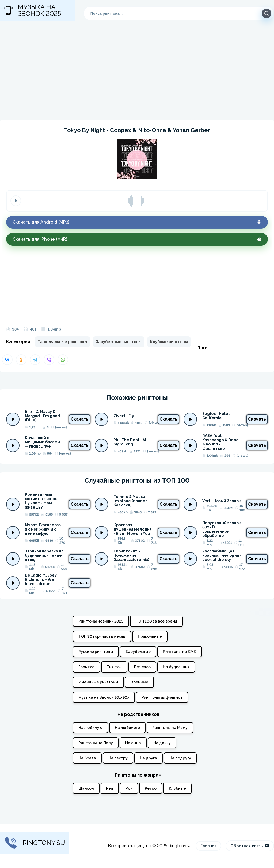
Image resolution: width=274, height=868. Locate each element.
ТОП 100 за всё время (156, 621)
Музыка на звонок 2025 (33, 10)
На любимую (90, 728)
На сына (133, 743)
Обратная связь (250, 846)
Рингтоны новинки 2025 (101, 621)
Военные (139, 682)
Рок (129, 788)
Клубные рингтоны (169, 342)
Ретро (151, 788)
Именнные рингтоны (98, 682)
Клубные (177, 788)
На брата (87, 758)
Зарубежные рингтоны (119, 342)
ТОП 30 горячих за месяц (102, 636)
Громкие (86, 667)
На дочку (162, 743)
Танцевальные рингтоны (62, 342)
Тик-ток (114, 667)
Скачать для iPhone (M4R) (137, 239)
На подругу (180, 758)
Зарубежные (138, 652)
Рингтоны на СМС (180, 652)
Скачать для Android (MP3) (137, 222)
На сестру (118, 758)
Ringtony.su (35, 843)
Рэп (110, 788)
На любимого (127, 728)
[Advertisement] (137, 74)
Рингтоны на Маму (170, 728)
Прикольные (150, 636)
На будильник (176, 667)
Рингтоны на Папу (96, 743)
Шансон (86, 788)
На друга (149, 758)
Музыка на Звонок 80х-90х (104, 697)
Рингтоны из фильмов (162, 697)
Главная (208, 846)
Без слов (142, 667)
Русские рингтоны (96, 652)
